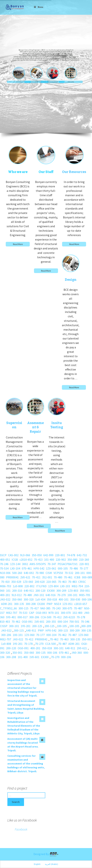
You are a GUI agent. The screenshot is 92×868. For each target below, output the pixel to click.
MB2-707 (12, 613)
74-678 (71, 555)
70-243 (56, 608)
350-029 (16, 582)
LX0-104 (15, 568)
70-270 (62, 595)
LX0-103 (65, 586)
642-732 (82, 555)
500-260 (17, 573)
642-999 (48, 555)
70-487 (78, 608)
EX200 (41, 604)
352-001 (47, 577)
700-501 (74, 622)
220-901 (84, 564)
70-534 (4, 568)
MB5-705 (85, 595)
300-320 (29, 599)
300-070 (66, 613)
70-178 (81, 617)
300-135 (19, 604)
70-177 (84, 568)
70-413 (38, 560)
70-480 (58, 577)
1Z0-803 (73, 591)
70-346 (85, 622)
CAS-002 (13, 555)
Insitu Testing (71, 82)
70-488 (28, 595)
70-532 (69, 573)
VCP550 (58, 573)
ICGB (15, 560)
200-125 (37, 626)
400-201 (5, 595)
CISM (49, 573)
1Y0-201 (26, 626)
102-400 (77, 613)
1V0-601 (39, 622)
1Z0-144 (15, 564)
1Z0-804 (53, 586)
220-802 (29, 586)
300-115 (23, 608)
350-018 (52, 599)
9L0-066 (25, 555)
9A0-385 (45, 608)
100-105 (62, 626)
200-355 (51, 622)
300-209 (61, 591)
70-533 (23, 613)
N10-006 (5, 573)
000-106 (87, 599)
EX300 (51, 591)
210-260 (84, 560)
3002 (25, 564)
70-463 (62, 582)
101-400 (49, 560)
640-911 (29, 591)
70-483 (72, 582)
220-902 (61, 560)
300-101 (14, 626)
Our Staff (46, 172)
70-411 (36, 577)
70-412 (57, 617)
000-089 (87, 577)
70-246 (4, 564)
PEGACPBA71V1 (68, 564)
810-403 (5, 622)
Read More (18, 244)
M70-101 (54, 613)
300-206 (34, 617)
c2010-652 (26, 560)
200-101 (80, 573)
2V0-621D (69, 617)
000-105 (63, 568)
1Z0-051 (68, 604)
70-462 (16, 622)
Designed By (46, 854)
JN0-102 (39, 595)
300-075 (67, 608)
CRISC (82, 582)
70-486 (74, 568)
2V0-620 (40, 582)
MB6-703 (6, 586)
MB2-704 (77, 586)
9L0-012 (17, 595)
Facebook (21, 829)
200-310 (17, 591)
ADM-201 (7, 604)
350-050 (37, 555)
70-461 (68, 577)
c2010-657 (81, 604)
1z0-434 (40, 599)
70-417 (34, 608)
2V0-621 (25, 577)
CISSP (4, 626)
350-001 (85, 591)
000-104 (63, 622)
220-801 (60, 555)
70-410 (5, 582)
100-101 (72, 595)
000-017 (23, 617)
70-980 (40, 573)
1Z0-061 (51, 568)
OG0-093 (41, 613)
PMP (50, 604)
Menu (38, 7)
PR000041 (12, 577)
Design (36, 82)
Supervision (19, 82)
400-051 (5, 560)
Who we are (18, 172)
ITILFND (41, 586)
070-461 (27, 568)
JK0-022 (5, 599)
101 (8, 591)
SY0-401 (11, 617)
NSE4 (57, 604)
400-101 (64, 599)
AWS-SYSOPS (38, 564)
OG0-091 (27, 622)
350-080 (72, 560)
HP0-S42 (39, 568)
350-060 (17, 599)
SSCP (3, 555)
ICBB (77, 577)
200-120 (40, 591)
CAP (32, 613)
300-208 (31, 604)
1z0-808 (18, 586)
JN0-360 (77, 653)
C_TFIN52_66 (8, 608)
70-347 (52, 564)
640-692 (29, 573)
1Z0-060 (28, 582)
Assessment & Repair (53, 82)
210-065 (51, 582)
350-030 (75, 599)
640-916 (51, 595)
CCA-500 (46, 617)
